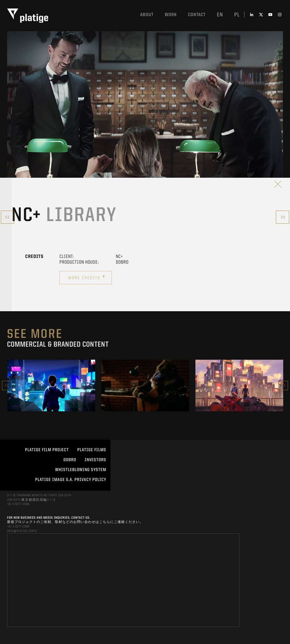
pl (237, 15)
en (220, 15)
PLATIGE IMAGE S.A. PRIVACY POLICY (71, 480)
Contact (197, 15)
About (147, 15)
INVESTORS (95, 460)
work (171, 15)
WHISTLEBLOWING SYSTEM (81, 470)
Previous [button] (7, 385)
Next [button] (283, 385)
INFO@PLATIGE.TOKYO (22, 531)
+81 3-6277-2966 (18, 504)
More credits (87, 277)
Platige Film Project (47, 450)
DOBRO (70, 460)
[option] (51, 385)
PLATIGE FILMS (92, 450)
